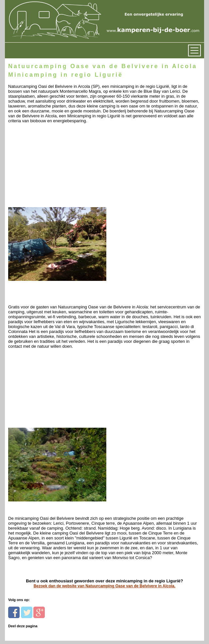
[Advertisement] (53, 169)
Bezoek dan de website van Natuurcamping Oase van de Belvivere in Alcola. (105, 586)
